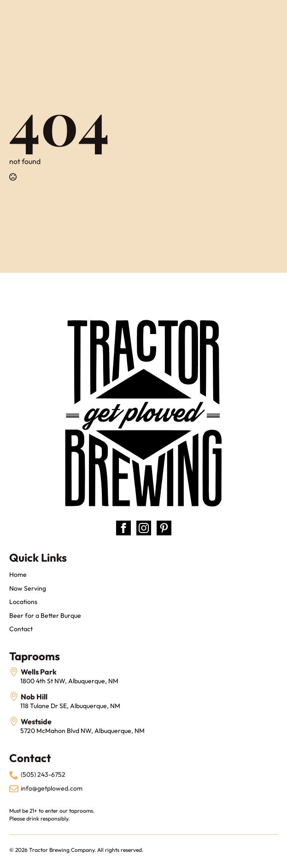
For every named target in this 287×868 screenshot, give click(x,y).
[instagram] (144, 528)
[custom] (164, 528)
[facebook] (123, 528)
